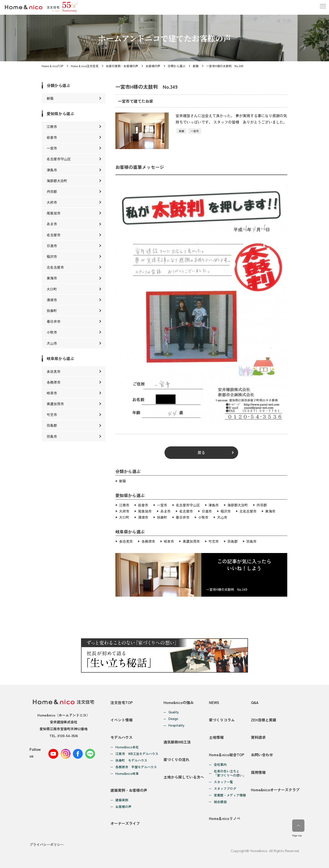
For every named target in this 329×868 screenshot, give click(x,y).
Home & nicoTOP (53, 66)
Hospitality (176, 724)
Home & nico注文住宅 (85, 66)
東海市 (270, 511)
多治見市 (126, 540)
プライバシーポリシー (47, 844)
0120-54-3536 (68, 734)
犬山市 (222, 516)
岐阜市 (169, 540)
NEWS (214, 701)
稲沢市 (226, 511)
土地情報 (216, 736)
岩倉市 (143, 505)
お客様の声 (153, 66)
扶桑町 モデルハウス (131, 760)
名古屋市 (186, 511)
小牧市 (203, 516)
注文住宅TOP (122, 701)
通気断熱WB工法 (177, 741)
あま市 (165, 511)
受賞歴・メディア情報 (230, 795)
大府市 (124, 511)
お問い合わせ (262, 754)
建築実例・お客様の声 (129, 790)
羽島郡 (233, 540)
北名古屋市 (248, 511)
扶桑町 (162, 516)
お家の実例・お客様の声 (122, 66)
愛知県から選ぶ (60, 113)
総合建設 (220, 801)
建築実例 (122, 800)
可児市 (214, 540)
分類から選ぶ (177, 66)
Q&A (255, 701)
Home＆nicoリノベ (225, 818)
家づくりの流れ (176, 759)
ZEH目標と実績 (264, 719)
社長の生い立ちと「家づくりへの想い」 (230, 773)
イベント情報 (122, 719)
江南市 (124, 505)
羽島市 (251, 540)
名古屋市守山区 (188, 505)
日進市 (207, 511)
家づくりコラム (222, 719)
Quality (174, 711)
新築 (196, 66)
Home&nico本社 (127, 747)
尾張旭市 (145, 511)
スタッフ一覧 (223, 782)
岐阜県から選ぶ (60, 358)
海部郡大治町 (238, 505)
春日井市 (183, 516)
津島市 (214, 505)
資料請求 (258, 736)
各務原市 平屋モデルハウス (136, 766)
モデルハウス (122, 736)
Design (173, 718)
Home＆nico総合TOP (227, 754)
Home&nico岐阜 (127, 773)
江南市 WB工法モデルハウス (137, 753)
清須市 (143, 516)
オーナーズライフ (125, 823)
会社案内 (220, 764)
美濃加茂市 (191, 540)
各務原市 (148, 540)
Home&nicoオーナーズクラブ (275, 789)
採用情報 (258, 772)
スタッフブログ (225, 788)
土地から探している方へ (184, 776)
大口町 (124, 516)
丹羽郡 (262, 505)
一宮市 (195, 131)
